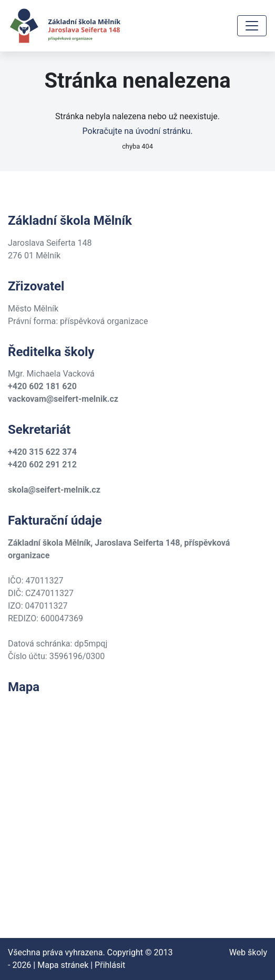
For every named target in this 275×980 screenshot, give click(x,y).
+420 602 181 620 (42, 386)
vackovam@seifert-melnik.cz (63, 399)
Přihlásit (110, 965)
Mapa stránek (63, 965)
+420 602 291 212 (42, 465)
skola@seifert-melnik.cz (54, 490)
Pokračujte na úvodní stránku (137, 131)
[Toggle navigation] (252, 26)
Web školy (248, 952)
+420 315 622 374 (42, 452)
